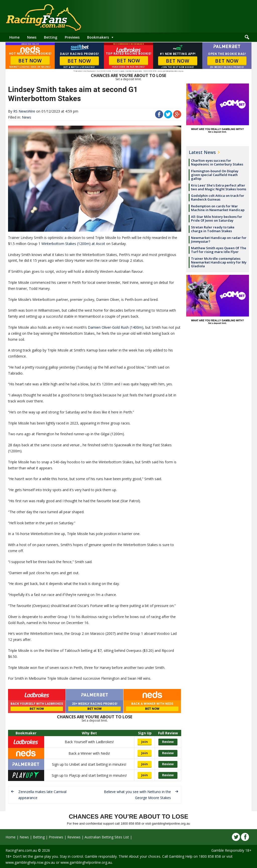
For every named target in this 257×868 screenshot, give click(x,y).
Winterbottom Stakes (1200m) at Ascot (73, 244)
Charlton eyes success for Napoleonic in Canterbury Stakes (217, 162)
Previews (72, 37)
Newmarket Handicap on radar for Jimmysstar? (219, 240)
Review (168, 742)
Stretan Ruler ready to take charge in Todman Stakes (213, 229)
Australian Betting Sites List (107, 837)
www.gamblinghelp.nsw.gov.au (30, 862)
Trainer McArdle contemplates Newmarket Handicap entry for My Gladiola (219, 262)
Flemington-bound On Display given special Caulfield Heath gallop (215, 175)
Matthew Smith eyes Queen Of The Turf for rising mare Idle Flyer (219, 250)
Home (14, 37)
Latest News (202, 152)
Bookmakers (98, 37)
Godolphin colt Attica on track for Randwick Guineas (218, 197)
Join (145, 742)
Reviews (74, 837)
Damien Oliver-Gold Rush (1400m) (116, 327)
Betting (51, 37)
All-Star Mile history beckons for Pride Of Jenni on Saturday (217, 219)
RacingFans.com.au (21, 850)
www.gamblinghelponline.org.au (86, 862)
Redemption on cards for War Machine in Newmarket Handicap (218, 208)
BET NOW (30, 61)
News (32, 37)
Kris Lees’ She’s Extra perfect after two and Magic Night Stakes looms (219, 187)
